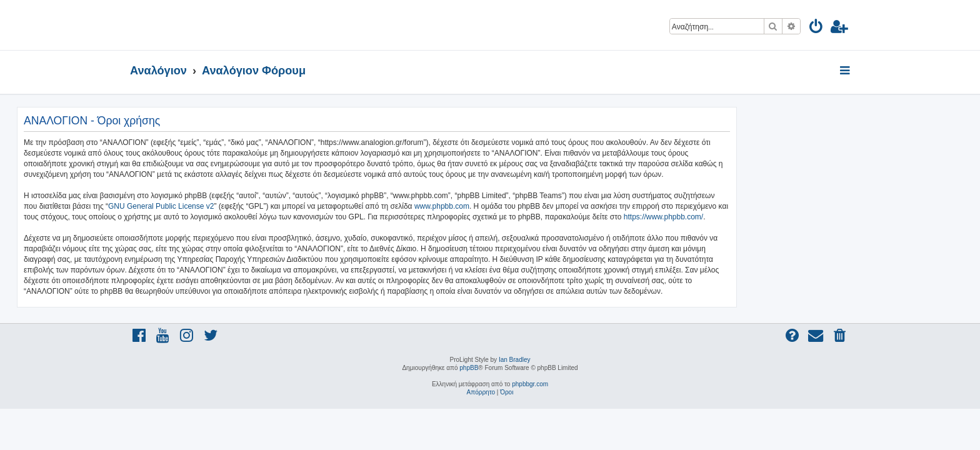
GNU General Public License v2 (274, 206)
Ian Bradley (515, 360)
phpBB (469, 368)
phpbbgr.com (530, 384)
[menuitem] (817, 28)
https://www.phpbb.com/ (777, 217)
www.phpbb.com (555, 206)
